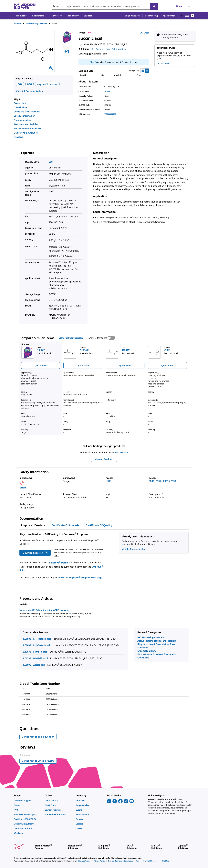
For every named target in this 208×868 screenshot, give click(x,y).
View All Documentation (29, 91)
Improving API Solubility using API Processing (44, 610)
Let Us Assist (164, 63)
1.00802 (27, 645)
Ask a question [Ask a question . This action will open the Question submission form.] (119, 49)
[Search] (154, 6)
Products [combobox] (57, 6)
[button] (133, 16)
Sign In (94, 62)
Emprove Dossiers (47, 85)
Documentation (23, 120)
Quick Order (169, 16)
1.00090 (27, 665)
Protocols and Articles (26, 124)
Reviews (19, 137)
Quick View (40, 365)
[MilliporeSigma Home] (25, 6)
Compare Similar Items (27, 112)
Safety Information (25, 116)
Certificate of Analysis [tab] (65, 525)
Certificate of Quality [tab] (99, 525)
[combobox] (105, 6)
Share (145, 33)
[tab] (20, 24)
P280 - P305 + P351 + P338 (162, 481)
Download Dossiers (35, 553)
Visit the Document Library (135, 549)
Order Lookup (152, 16)
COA (20, 84)
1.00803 (27, 639)
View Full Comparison (71, 338)
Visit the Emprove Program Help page (81, 578)
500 (51, 162)
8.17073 (27, 652)
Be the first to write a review (39, 761)
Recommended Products (28, 128)
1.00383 (27, 658)
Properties (20, 103)
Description (20, 107)
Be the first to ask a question (38, 737)
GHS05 (23, 488)
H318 (108, 481)
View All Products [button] (104, 459)
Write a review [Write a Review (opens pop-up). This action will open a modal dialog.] (103, 49)
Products (17, 24)
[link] (28, 801)
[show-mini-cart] (187, 16)
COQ (30, 84)
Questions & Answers (26, 133)
